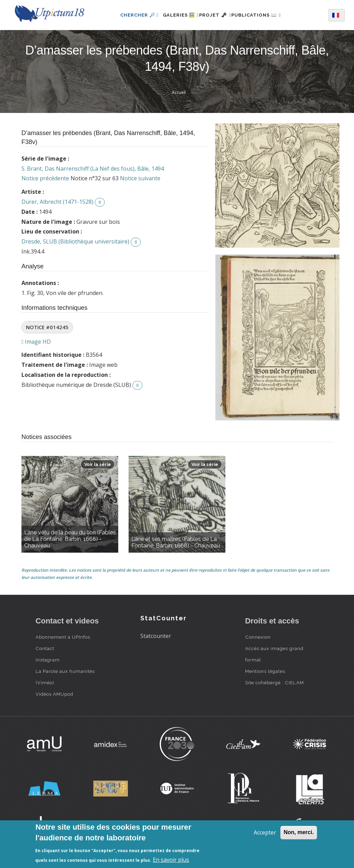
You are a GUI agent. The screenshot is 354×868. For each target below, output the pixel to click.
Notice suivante (140, 178)
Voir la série (98, 464)
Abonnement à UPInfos (63, 637)
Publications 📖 (264, 15)
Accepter (265, 832)
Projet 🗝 (215, 15)
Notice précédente (45, 178)
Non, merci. (299, 832)
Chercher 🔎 (127, 15)
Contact (45, 648)
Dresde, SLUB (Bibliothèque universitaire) (75, 241)
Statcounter (156, 636)
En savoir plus (171, 860)
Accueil (179, 92)
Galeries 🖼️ (173, 15)
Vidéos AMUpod (54, 694)
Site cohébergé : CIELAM (274, 683)
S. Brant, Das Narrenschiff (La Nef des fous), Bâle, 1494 (93, 169)
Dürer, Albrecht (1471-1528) (57, 202)
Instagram (48, 660)
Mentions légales (265, 671)
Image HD (36, 342)
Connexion (258, 637)
